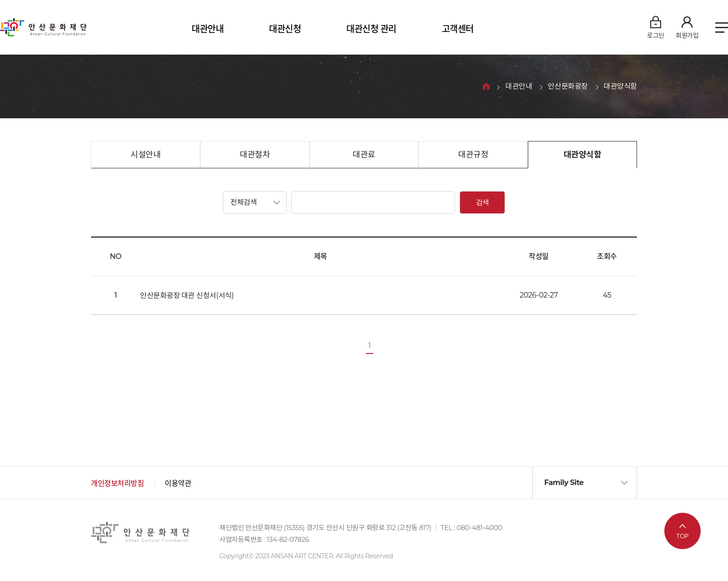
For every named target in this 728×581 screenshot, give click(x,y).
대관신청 (285, 29)
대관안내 (207, 29)
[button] (255, 202)
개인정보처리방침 (117, 483)
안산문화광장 (568, 87)
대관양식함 (620, 87)
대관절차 (255, 155)
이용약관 (178, 483)
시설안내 (146, 155)
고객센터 (458, 29)
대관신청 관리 (371, 29)
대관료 (364, 155)
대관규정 (473, 155)
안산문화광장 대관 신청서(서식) (187, 296)
